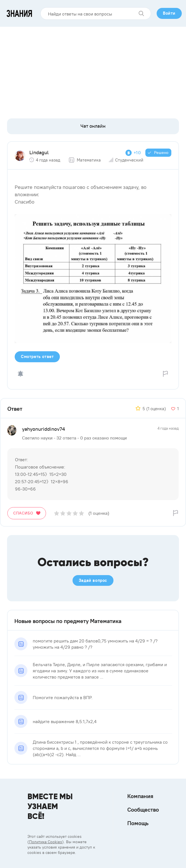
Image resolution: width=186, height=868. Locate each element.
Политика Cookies (46, 842)
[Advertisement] (93, 69)
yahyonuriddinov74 (43, 429)
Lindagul (39, 152)
